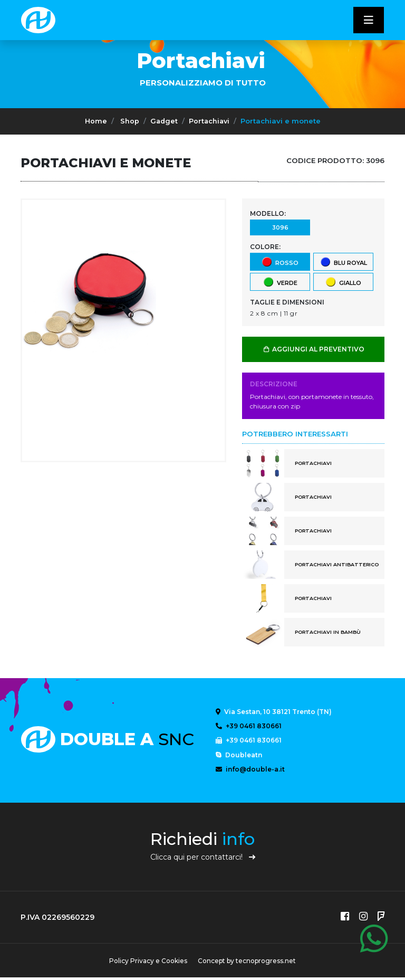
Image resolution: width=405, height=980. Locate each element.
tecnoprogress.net (267, 963)
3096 (280, 227)
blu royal (343, 261)
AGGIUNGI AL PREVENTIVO (314, 349)
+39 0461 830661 (249, 726)
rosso (280, 261)
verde (280, 282)
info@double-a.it (250, 771)
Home (94, 121)
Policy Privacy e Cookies (147, 963)
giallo (343, 282)
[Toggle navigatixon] (369, 20)
